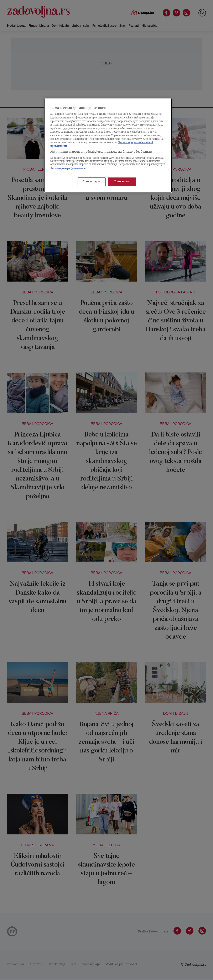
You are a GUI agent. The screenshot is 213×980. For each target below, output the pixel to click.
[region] (108, 145)
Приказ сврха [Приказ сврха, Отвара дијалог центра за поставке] (92, 182)
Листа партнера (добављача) (68, 169)
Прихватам (122, 182)
